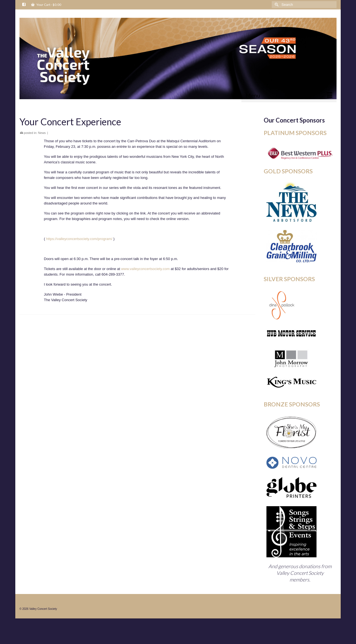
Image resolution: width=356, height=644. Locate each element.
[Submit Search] (276, 5)
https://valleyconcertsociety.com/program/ (79, 239)
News (42, 133)
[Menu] (289, 95)
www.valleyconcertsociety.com (145, 269)
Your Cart (46, 5)
